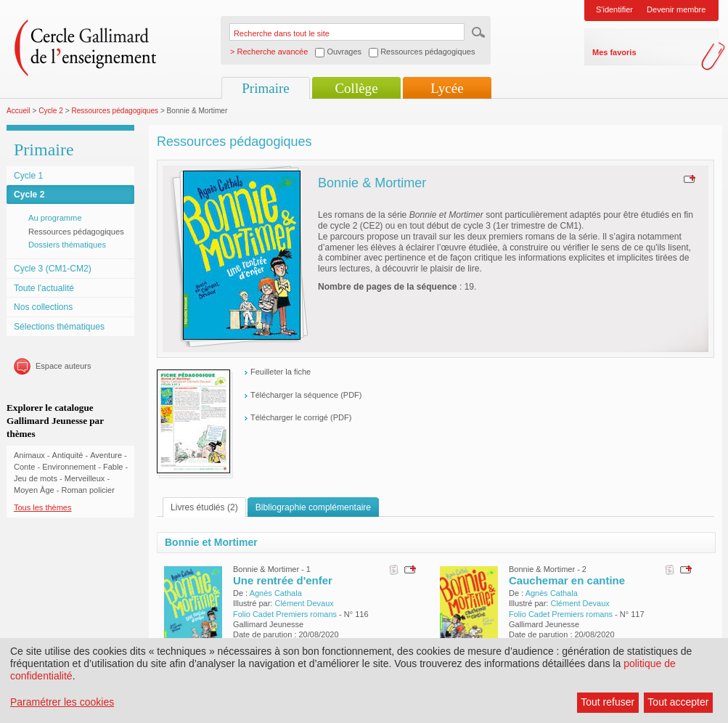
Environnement (69, 467)
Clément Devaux (304, 603)
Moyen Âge (34, 490)
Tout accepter (678, 702)
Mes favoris (614, 52)
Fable (113, 467)
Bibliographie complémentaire (313, 507)
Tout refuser (608, 702)
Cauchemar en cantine (567, 580)
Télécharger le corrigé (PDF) (301, 417)
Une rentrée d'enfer (283, 580)
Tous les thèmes (42, 507)
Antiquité (68, 455)
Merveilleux (85, 478)
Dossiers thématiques (67, 245)
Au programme (55, 218)
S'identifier (614, 9)
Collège (356, 88)
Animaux (29, 455)
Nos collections (43, 307)
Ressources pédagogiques (115, 111)
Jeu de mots (36, 478)
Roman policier (87, 490)
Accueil (19, 111)
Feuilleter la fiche (281, 372)
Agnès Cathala (276, 593)
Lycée (447, 88)
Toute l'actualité (44, 288)
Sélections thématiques (59, 327)
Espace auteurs (63, 366)
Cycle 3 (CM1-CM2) (53, 269)
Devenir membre (676, 9)
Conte (24, 467)
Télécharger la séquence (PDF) (306, 395)
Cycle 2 (51, 111)
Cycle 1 (28, 176)
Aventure (106, 455)
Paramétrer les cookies (62, 702)
